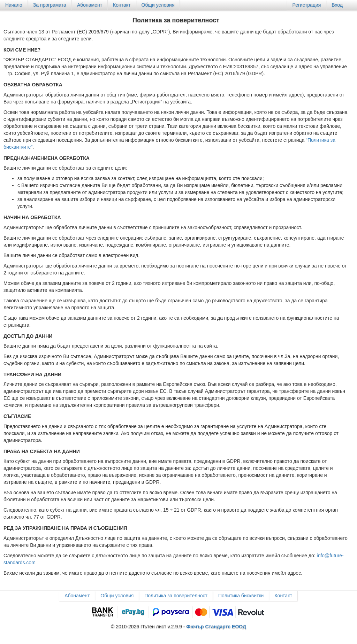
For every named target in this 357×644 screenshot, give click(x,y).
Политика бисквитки (241, 596)
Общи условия (158, 5)
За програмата (50, 5)
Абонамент (90, 5)
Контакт (122, 5)
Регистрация (306, 5)
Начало (14, 5)
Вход (337, 5)
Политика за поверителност (176, 596)
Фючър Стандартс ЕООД (216, 627)
